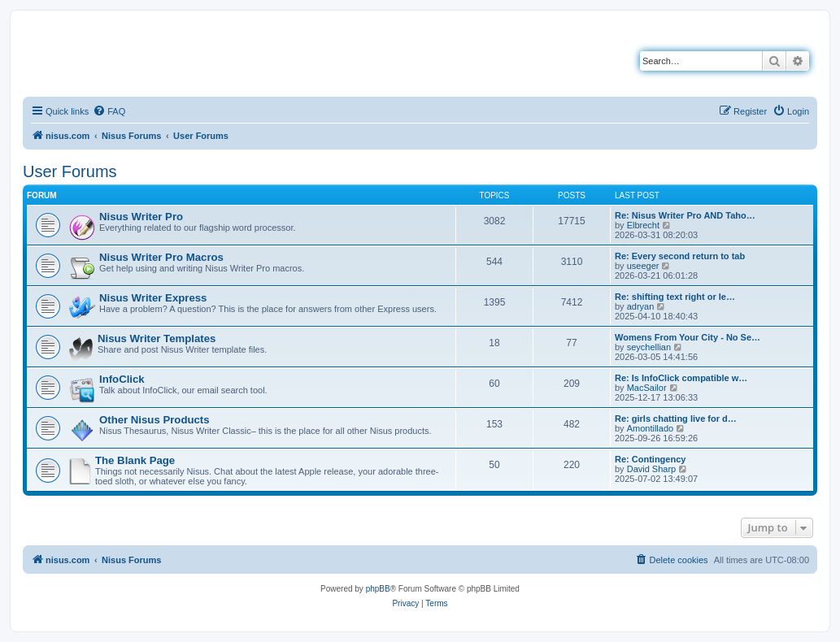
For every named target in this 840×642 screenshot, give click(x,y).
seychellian (649, 347)
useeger (643, 266)
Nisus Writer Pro (141, 217)
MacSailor (647, 388)
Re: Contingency (650, 459)
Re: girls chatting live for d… (676, 419)
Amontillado (650, 428)
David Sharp (652, 469)
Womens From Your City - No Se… (688, 337)
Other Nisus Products (155, 420)
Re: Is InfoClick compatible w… (681, 378)
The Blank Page (135, 460)
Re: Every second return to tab (680, 256)
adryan (641, 306)
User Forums (70, 171)
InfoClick (122, 379)
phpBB (378, 589)
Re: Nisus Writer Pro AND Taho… (685, 215)
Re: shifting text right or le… (675, 297)
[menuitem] (109, 111)
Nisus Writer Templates (157, 338)
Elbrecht (643, 225)
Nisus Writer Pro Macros (161, 257)
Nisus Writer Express (153, 298)
